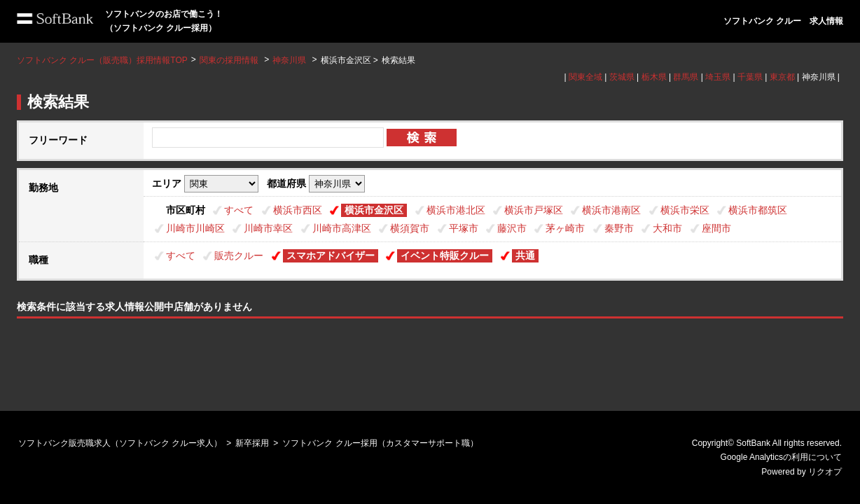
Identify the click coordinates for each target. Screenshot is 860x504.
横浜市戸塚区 (534, 210)
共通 (525, 255)
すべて (239, 210)
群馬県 (686, 77)
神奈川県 (289, 60)
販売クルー (239, 255)
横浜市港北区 (456, 210)
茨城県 (622, 77)
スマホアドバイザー (331, 255)
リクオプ (825, 472)
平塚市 (464, 228)
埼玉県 (718, 77)
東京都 (782, 77)
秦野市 (619, 228)
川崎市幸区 (268, 228)
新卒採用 (252, 443)
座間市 (716, 228)
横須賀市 (410, 228)
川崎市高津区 (342, 228)
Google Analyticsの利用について (781, 457)
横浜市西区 (298, 210)
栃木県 (654, 77)
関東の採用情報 (230, 60)
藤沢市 (512, 228)
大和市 (667, 228)
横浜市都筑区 (758, 210)
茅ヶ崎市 (565, 228)
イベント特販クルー (445, 255)
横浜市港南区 (611, 210)
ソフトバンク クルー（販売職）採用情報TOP (102, 60)
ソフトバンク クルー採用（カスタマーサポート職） (380, 443)
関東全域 (585, 77)
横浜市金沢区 (374, 210)
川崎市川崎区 (195, 228)
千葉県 (750, 77)
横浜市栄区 (685, 210)
